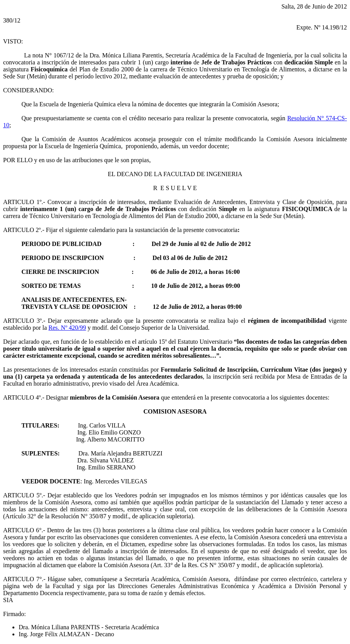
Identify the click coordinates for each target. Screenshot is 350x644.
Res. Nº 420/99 (67, 328)
